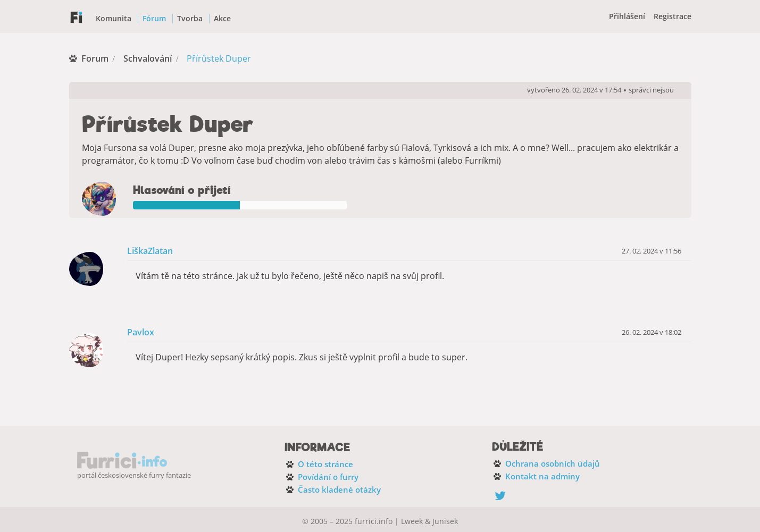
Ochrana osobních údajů (553, 463)
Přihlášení (627, 16)
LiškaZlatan (150, 251)
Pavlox (141, 332)
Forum (95, 58)
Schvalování (148, 58)
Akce (222, 18)
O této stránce (325, 464)
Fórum (154, 18)
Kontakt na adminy (542, 476)
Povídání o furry (328, 477)
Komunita (114, 18)
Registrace (673, 16)
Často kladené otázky (339, 489)
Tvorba (190, 18)
